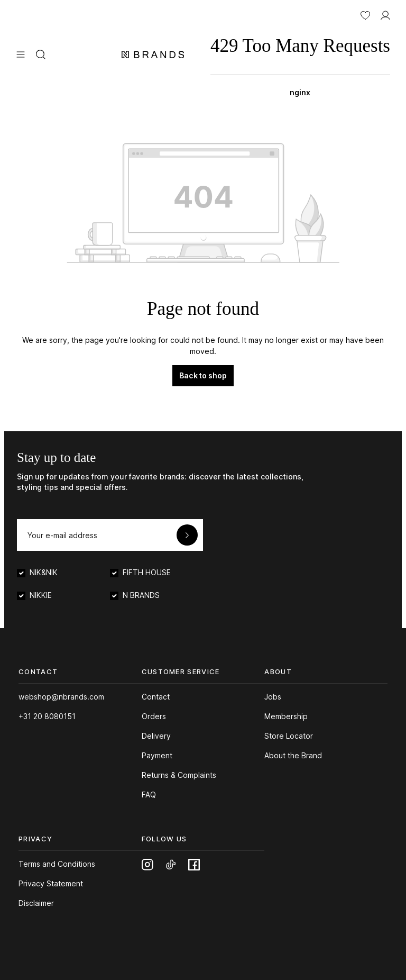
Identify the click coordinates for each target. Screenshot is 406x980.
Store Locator (289, 736)
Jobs (273, 697)
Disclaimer (36, 903)
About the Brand (293, 755)
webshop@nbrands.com (61, 697)
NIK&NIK (44, 572)
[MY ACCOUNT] (385, 14)
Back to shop (203, 375)
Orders (154, 716)
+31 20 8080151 (47, 716)
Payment (157, 755)
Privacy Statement (51, 883)
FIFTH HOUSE (147, 572)
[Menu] (21, 53)
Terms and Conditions (57, 864)
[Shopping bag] (300, 63)
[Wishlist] (365, 14)
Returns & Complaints (179, 775)
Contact (156, 697)
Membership (286, 716)
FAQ (149, 795)
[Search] (41, 53)
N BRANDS (141, 595)
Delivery (156, 736)
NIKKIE (41, 595)
